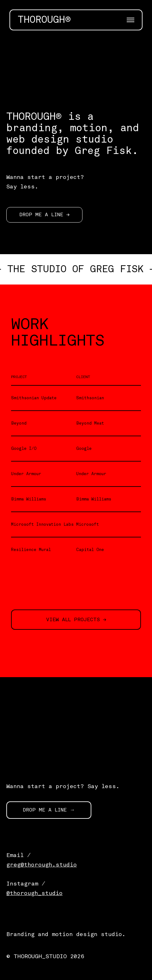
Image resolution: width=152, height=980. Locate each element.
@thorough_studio (34, 893)
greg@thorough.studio (42, 865)
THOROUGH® (44, 20)
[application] (76, 59)
